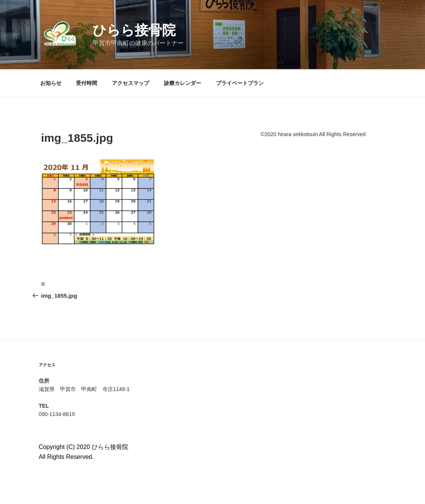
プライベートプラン (240, 83)
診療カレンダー (183, 83)
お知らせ (51, 83)
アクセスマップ (131, 83)
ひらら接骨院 (134, 30)
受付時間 (87, 83)
